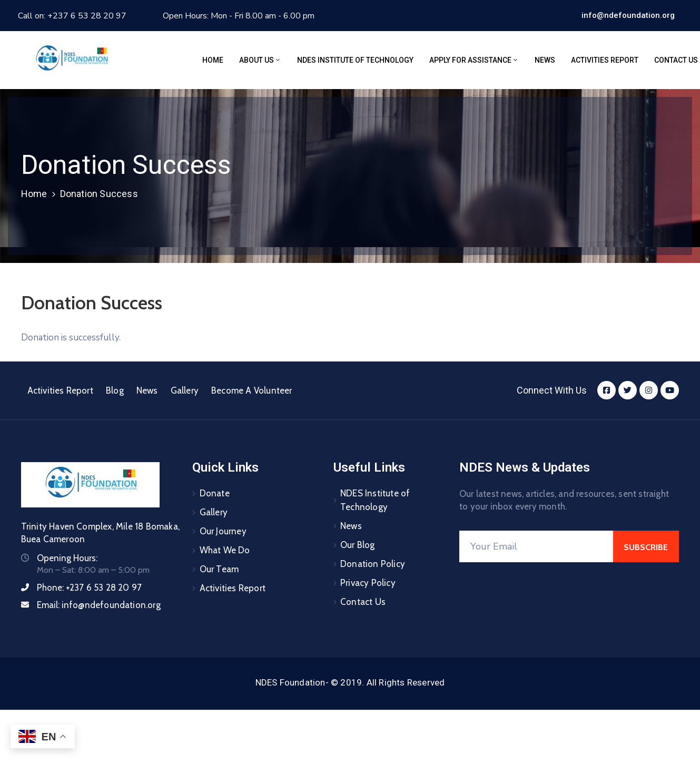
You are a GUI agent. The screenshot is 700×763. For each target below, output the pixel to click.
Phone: (90, 588)
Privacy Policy (368, 583)
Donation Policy (373, 564)
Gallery (185, 390)
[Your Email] (536, 546)
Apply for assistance (474, 60)
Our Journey (223, 531)
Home (213, 60)
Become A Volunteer (252, 390)
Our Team (219, 569)
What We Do (225, 550)
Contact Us (363, 602)
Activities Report (605, 60)
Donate (215, 493)
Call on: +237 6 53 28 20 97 (72, 16)
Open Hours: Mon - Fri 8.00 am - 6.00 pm (239, 16)
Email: (99, 605)
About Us (260, 60)
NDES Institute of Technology (355, 60)
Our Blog (358, 545)
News (545, 60)
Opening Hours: (67, 558)
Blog (115, 390)
